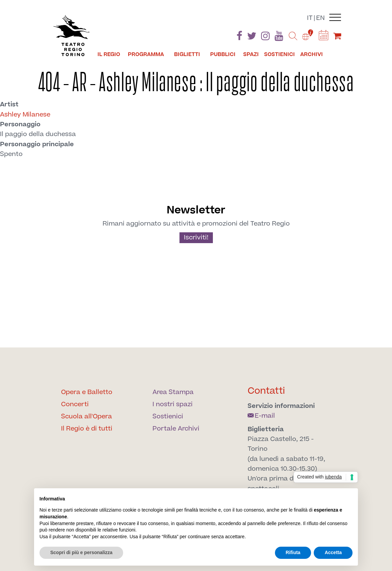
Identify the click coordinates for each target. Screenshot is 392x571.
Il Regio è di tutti (87, 429)
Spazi (251, 54)
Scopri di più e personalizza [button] (81, 552)
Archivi (312, 54)
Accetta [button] (333, 552)
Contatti (266, 391)
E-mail (261, 416)
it (310, 18)
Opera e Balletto (87, 392)
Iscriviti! (196, 238)
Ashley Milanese (25, 115)
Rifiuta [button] (293, 552)
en (320, 18)
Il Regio (109, 54)
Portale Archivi (176, 429)
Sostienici (279, 54)
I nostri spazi (173, 404)
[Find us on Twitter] (252, 37)
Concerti (75, 404)
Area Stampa (173, 392)
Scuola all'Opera (87, 417)
